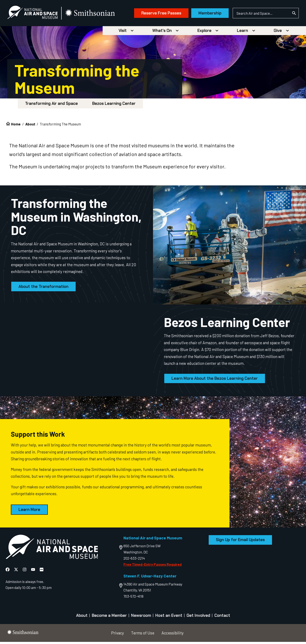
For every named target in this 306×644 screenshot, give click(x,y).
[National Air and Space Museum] (40, 14)
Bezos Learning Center (114, 106)
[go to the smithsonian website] (98, 14)
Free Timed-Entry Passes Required (153, 566)
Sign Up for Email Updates (240, 542)
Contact (222, 618)
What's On (162, 33)
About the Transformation (43, 289)
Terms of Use (143, 635)
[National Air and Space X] (16, 572)
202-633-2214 (134, 560)
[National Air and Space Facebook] (8, 572)
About (30, 126)
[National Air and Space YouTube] (33, 572)
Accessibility (173, 635)
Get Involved (198, 618)
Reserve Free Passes (154, 14)
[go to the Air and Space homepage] (52, 550)
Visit (123, 33)
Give (278, 33)
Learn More (29, 512)
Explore (204, 33)
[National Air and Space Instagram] (25, 572)
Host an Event (169, 618)
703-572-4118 (133, 598)
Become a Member (109, 618)
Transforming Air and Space (51, 106)
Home (16, 126)
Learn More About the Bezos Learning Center (215, 380)
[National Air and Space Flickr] (42, 572)
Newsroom (141, 618)
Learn (242, 33)
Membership (203, 14)
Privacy (118, 635)
